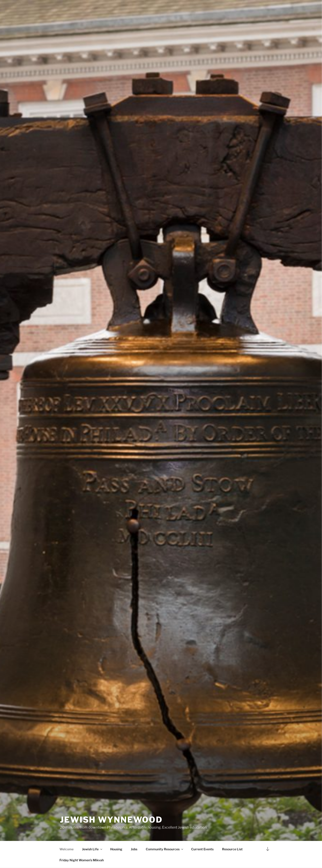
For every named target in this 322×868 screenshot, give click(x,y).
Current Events (202, 849)
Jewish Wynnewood (111, 820)
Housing (116, 849)
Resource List (232, 849)
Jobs (134, 849)
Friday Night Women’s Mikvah (82, 860)
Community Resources (165, 849)
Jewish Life (92, 849)
